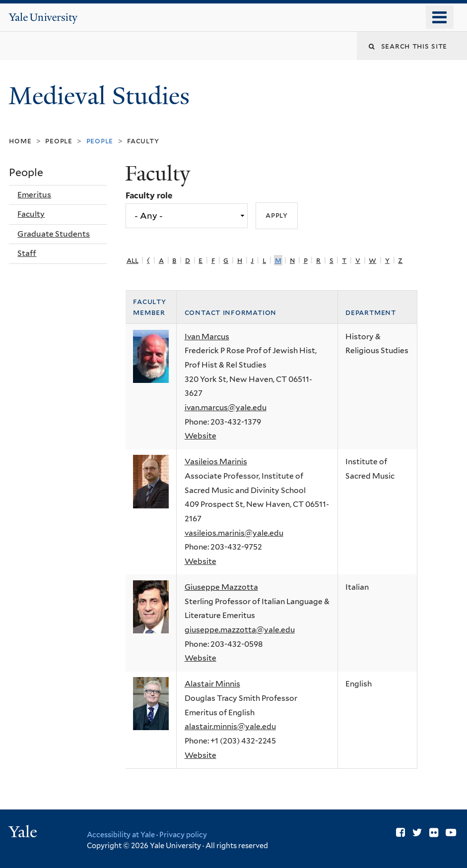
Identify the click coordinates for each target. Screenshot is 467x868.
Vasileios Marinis (216, 462)
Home (20, 141)
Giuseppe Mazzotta (221, 587)
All (133, 260)
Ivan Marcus (207, 337)
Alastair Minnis (212, 684)
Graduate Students (54, 234)
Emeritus (34, 195)
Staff (27, 253)
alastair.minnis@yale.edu (230, 726)
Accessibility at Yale (121, 835)
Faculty (143, 141)
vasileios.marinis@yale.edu (234, 533)
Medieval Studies (102, 96)
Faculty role (149, 195)
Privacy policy (183, 835)
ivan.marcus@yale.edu (226, 407)
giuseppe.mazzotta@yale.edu (240, 630)
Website (200, 436)
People (59, 141)
